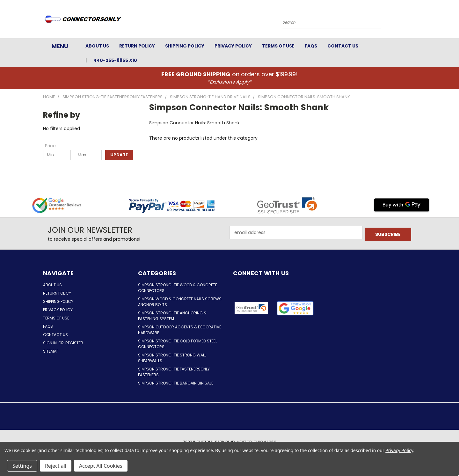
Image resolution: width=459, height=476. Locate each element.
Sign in (50, 343)
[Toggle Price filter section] (54, 146)
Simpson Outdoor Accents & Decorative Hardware (180, 330)
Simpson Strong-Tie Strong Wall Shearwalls (172, 358)
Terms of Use (278, 46)
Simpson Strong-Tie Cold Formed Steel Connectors (178, 344)
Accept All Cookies (101, 466)
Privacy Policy (233, 46)
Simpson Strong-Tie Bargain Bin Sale (176, 383)
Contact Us (343, 46)
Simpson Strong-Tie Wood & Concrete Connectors (178, 288)
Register (74, 343)
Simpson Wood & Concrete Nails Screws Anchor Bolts (180, 302)
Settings (22, 466)
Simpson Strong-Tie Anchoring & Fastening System (172, 316)
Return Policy (137, 46)
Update (119, 155)
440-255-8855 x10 (115, 60)
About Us (97, 46)
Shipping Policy (185, 46)
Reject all (56, 466)
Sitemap (51, 351)
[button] (295, 308)
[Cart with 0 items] (414, 21)
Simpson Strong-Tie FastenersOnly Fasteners (174, 372)
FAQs (311, 46)
